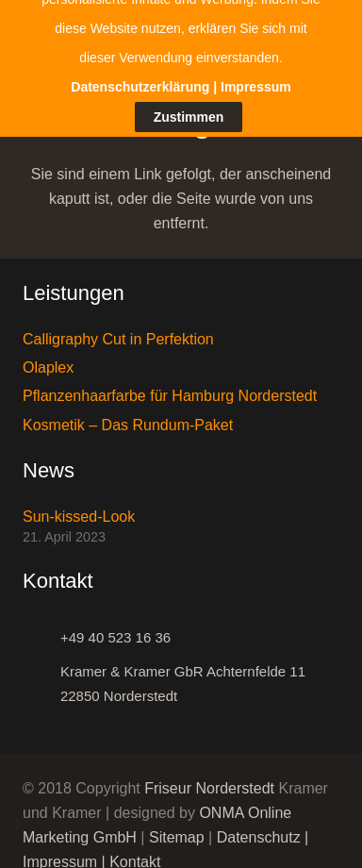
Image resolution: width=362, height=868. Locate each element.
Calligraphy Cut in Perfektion (118, 328)
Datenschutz (259, 827)
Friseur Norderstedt (209, 778)
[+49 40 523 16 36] (41, 627)
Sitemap (177, 827)
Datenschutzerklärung (140, 35)
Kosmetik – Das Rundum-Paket (128, 414)
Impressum (60, 851)
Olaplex (48, 356)
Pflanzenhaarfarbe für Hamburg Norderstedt (170, 384)
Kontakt (135, 851)
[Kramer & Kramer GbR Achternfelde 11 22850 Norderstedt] (41, 674)
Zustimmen (189, 65)
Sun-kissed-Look (79, 505)
